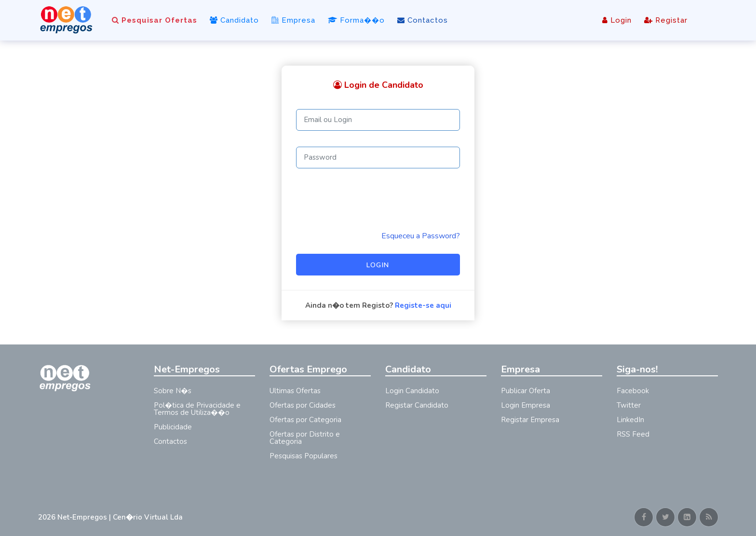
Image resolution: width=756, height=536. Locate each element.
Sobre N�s (173, 391)
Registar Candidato (417, 405)
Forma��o (356, 20)
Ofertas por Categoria (305, 420)
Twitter (629, 405)
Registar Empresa (530, 420)
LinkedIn (630, 420)
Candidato (234, 20)
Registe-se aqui (423, 305)
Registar (666, 20)
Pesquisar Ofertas (155, 20)
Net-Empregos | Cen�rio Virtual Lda (120, 517)
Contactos (423, 20)
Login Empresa (526, 405)
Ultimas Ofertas (295, 391)
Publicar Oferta (526, 391)
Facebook (633, 391)
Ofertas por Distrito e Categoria (305, 438)
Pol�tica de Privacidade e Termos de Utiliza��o (197, 409)
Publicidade (173, 427)
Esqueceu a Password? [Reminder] (421, 236)
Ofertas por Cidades (303, 405)
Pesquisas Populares (304, 456)
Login (617, 20)
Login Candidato (412, 391)
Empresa (293, 20)
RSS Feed (633, 434)
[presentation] (369, 199)
